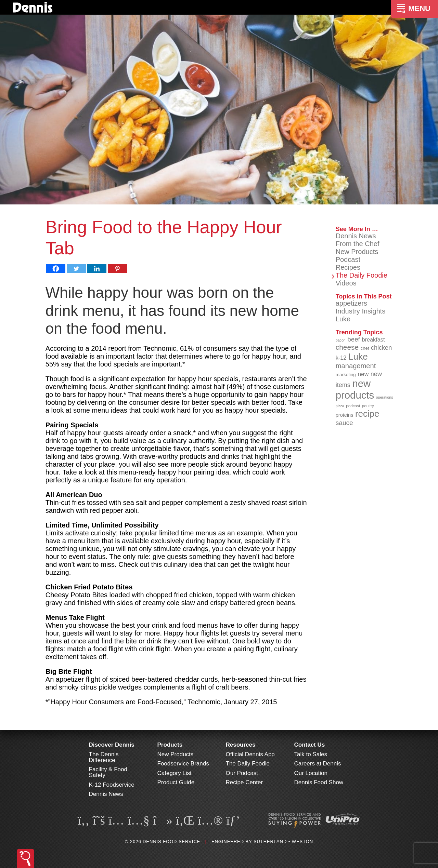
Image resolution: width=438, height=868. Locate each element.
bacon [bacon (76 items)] (341, 340)
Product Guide (176, 782)
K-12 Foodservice (112, 785)
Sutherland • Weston (283, 842)
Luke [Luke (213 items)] (358, 357)
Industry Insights (361, 311)
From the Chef (358, 244)
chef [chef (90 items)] (365, 348)
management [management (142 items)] (356, 366)
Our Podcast (242, 773)
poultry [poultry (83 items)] (368, 406)
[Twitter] (76, 269)
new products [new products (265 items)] (355, 389)
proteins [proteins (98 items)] (345, 415)
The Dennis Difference (104, 757)
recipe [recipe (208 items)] (367, 414)
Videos (346, 283)
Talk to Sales (311, 754)
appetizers (351, 303)
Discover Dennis (112, 745)
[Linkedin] (97, 269)
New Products (357, 252)
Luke (343, 319)
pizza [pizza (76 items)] (340, 406)
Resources (241, 745)
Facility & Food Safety (108, 772)
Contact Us (310, 745)
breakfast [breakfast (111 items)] (373, 339)
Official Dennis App (250, 754)
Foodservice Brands (183, 764)
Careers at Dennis (318, 764)
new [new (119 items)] (363, 374)
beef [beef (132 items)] (354, 339)
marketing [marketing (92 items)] (346, 375)
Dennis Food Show (319, 782)
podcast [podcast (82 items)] (353, 406)
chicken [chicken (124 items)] (381, 348)
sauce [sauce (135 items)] (344, 423)
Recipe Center (244, 782)
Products (170, 745)
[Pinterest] (117, 269)
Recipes (348, 267)
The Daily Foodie (362, 275)
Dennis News (356, 236)
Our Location (311, 773)
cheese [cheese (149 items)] (347, 347)
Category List (175, 773)
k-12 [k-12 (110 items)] (341, 358)
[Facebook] (56, 269)
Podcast (348, 259)
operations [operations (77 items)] (385, 397)
